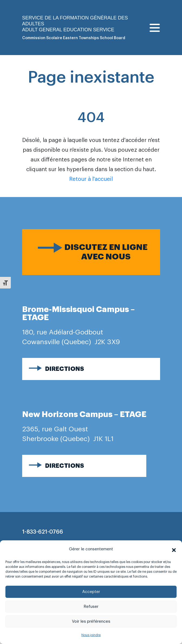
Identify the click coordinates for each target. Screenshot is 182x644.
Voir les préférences (91, 621)
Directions (65, 369)
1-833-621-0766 (43, 532)
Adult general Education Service (68, 30)
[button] (174, 549)
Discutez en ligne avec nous (106, 252)
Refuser (91, 607)
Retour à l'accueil (91, 179)
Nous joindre (91, 635)
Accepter (91, 592)
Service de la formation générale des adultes (75, 21)
